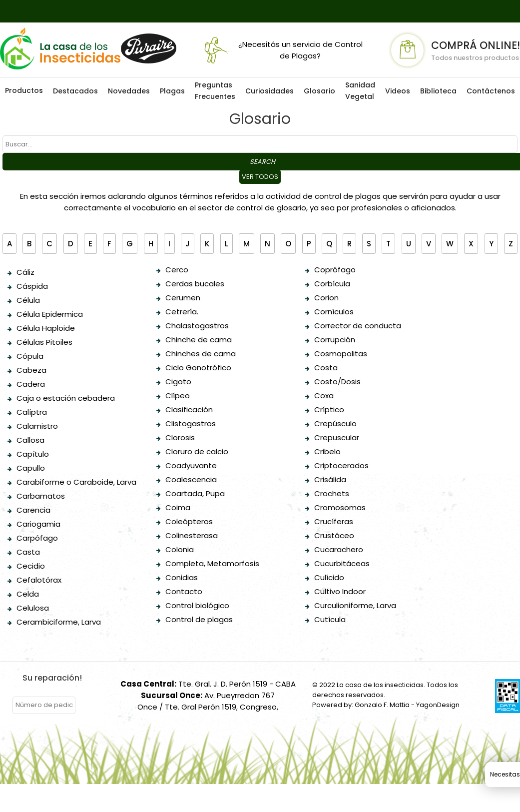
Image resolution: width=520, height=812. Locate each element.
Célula (28, 300)
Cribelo (327, 451)
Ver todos (260, 177)
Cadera (31, 384)
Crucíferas (334, 521)
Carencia (33, 510)
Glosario (319, 91)
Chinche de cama (199, 340)
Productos (24, 90)
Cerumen (183, 298)
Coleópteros (189, 521)
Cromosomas (340, 507)
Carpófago (37, 538)
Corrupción (335, 340)
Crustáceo (334, 535)
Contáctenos (491, 91)
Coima (178, 507)
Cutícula (330, 619)
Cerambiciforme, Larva (59, 622)
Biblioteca (438, 91)
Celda (28, 594)
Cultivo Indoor (340, 591)
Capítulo (33, 454)
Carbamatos (41, 496)
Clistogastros (191, 423)
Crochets (332, 493)
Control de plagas (199, 619)
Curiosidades (269, 91)
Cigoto (178, 382)
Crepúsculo (335, 423)
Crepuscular (337, 437)
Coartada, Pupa (195, 493)
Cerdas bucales (195, 284)
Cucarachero (339, 549)
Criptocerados (341, 465)
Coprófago (335, 270)
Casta (28, 552)
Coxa (324, 396)
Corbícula (332, 284)
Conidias (182, 577)
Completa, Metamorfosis (212, 563)
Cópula (30, 356)
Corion (326, 298)
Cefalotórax (39, 580)
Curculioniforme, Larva (355, 605)
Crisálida (330, 479)
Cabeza (31, 370)
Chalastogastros (197, 326)
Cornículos (334, 312)
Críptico (329, 409)
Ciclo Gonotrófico (198, 368)
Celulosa (33, 608)
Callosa (30, 440)
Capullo (31, 468)
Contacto (184, 591)
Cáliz (25, 272)
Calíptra (32, 412)
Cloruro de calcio (197, 451)
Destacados (75, 91)
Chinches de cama (201, 354)
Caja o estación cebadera (66, 398)
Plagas (172, 91)
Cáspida (32, 286)
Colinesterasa (192, 535)
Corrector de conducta (358, 326)
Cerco (177, 270)
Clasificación (189, 409)
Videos (398, 91)
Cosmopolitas (341, 354)
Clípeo (178, 396)
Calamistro (37, 426)
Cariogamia (38, 524)
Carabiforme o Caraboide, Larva (76, 482)
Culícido (329, 577)
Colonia (180, 549)
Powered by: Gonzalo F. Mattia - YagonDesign (386, 705)
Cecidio (31, 566)
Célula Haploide (46, 328)
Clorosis (180, 437)
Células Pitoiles (44, 342)
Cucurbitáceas (342, 563)
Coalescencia (191, 479)
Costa (326, 368)
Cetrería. (182, 312)
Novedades (129, 91)
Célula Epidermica (50, 314)
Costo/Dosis (337, 382)
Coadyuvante (191, 465)
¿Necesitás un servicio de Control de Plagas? (281, 50)
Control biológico (197, 605)
